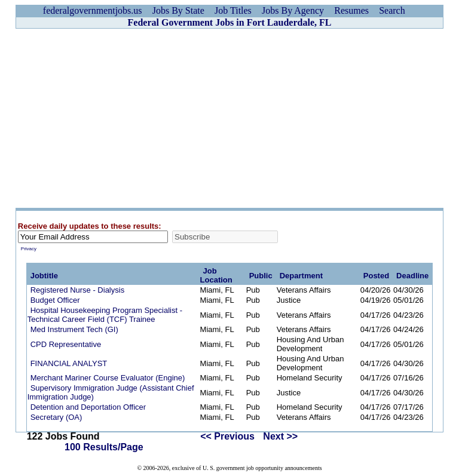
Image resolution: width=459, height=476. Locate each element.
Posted (376, 276)
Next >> (280, 436)
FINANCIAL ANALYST (69, 363)
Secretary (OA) (56, 417)
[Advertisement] (229, 118)
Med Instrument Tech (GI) (74, 329)
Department (301, 276)
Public (261, 276)
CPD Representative (66, 344)
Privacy (29, 249)
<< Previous (227, 436)
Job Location (216, 275)
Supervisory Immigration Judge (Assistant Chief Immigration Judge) (111, 392)
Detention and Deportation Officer (88, 407)
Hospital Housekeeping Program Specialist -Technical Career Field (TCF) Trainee (105, 315)
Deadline (412, 276)
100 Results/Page (104, 447)
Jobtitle (44, 276)
